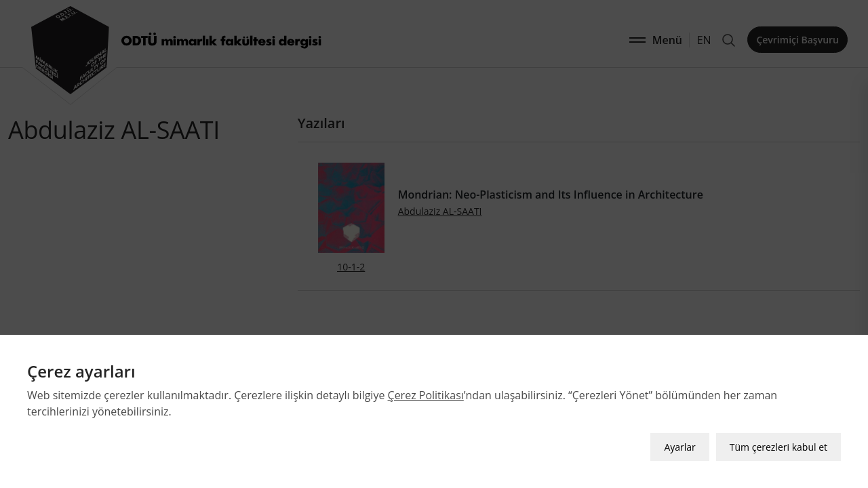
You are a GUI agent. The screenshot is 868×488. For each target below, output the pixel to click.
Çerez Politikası (426, 395)
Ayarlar (679, 447)
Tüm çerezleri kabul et (778, 447)
